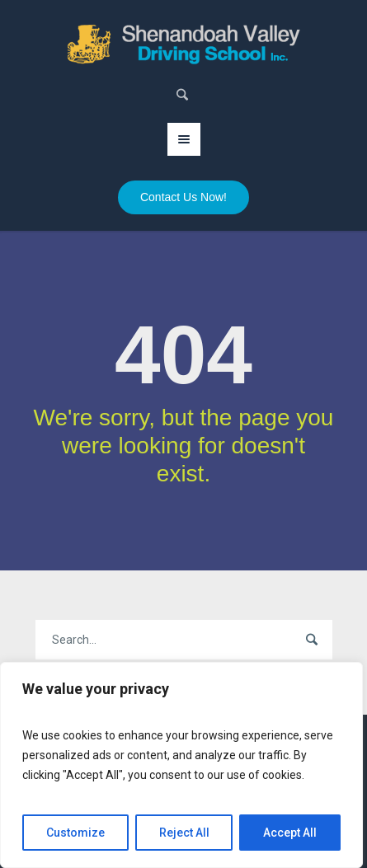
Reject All (184, 833)
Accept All (290, 833)
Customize (75, 833)
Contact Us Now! (183, 197)
